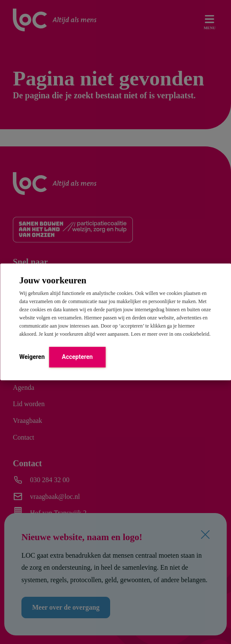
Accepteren (77, 356)
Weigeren (32, 356)
